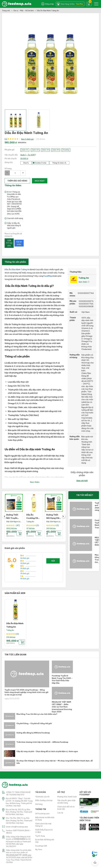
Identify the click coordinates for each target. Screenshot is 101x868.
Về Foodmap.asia (42, 814)
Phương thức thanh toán (67, 797)
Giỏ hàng (39, 804)
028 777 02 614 (9, 243)
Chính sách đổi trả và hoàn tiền (66, 808)
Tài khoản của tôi (42, 797)
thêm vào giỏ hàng (17, 181)
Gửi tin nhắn (19, 243)
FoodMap (48, 276)
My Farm (39, 850)
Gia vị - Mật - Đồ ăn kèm (24, 10)
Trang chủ (6, 10)
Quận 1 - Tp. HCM (28, 155)
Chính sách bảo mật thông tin (43, 825)
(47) (18, 525)
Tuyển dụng (40, 836)
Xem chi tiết (82, 481)
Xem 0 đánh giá (27, 139)
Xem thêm (35, 482)
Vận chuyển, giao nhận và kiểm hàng (66, 802)
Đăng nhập (48, 4)
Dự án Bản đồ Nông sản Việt (45, 841)
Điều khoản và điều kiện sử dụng (45, 819)
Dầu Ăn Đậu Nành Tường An (17, 269)
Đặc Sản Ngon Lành (14, 522)
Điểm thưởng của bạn (44, 800)
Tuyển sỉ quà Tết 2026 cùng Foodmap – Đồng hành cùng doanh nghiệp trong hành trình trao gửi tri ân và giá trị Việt (26, 692)
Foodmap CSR (41, 846)
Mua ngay (40, 181)
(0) (38, 525)
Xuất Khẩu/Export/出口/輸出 (44, 831)
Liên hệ (60, 813)
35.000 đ (24, 158)
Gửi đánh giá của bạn (53, 562)
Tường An (30, 522)
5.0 (6, 139)
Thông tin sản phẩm (15, 262)
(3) (57, 525)
